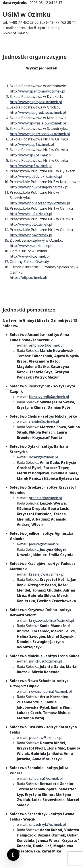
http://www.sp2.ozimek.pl (31, 155)
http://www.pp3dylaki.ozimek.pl (36, 176)
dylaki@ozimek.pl (43, 457)
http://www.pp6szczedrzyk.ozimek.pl (40, 203)
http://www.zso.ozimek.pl (31, 246)
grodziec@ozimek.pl (45, 498)
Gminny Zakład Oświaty (30, 262)
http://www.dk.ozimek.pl (30, 256)
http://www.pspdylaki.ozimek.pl (36, 102)
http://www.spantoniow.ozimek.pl (38, 91)
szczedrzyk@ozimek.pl (47, 825)
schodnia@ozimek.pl (46, 778)
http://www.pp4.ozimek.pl (31, 235)
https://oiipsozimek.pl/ (29, 278)
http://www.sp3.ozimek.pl (31, 166)
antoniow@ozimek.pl (46, 345)
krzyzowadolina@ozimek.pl (52, 620)
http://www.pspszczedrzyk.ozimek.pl (40, 134)
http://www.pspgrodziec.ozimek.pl (38, 112)
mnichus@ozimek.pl (46, 661)
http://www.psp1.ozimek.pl (32, 144)
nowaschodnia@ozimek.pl (50, 691)
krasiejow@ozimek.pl (47, 574)
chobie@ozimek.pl (44, 422)
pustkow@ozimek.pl (46, 738)
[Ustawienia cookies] (13, 855)
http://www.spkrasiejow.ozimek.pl (38, 123)
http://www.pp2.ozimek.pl (31, 224)
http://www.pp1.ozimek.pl (31, 214)
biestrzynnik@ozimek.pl (49, 397)
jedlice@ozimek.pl (44, 544)
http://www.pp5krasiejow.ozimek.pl (39, 187)
